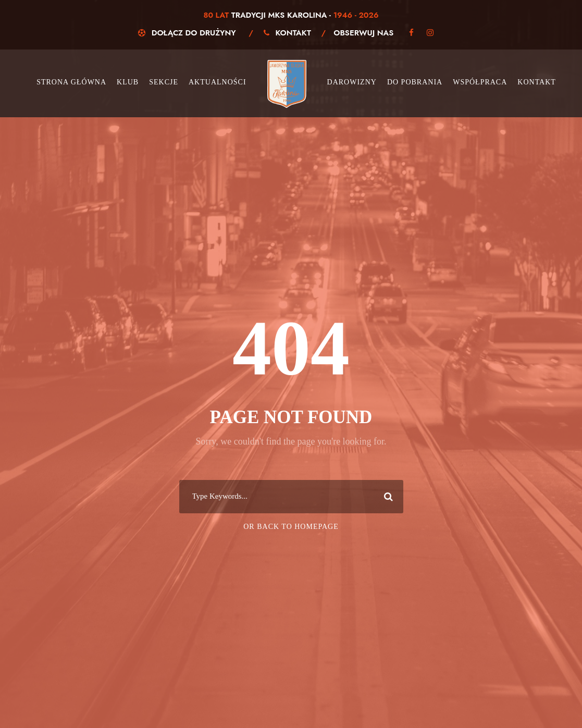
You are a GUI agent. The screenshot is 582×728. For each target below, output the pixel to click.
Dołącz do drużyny (194, 33)
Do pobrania (415, 82)
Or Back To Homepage (291, 527)
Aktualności (218, 82)
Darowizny (352, 82)
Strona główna (71, 82)
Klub (128, 82)
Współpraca (480, 82)
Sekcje (164, 82)
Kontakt (294, 33)
